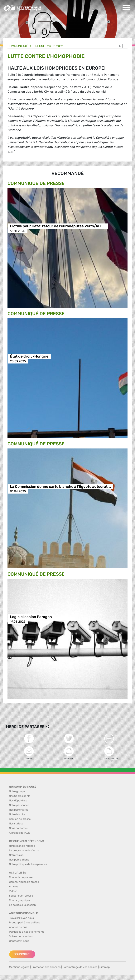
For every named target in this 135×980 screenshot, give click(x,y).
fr (119, 46)
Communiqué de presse (26, 46)
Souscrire (22, 954)
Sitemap (105, 967)
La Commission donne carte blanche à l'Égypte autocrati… (60, 487)
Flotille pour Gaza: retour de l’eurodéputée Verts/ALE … (58, 226)
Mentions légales (19, 967)
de (125, 46)
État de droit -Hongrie (29, 356)
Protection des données (46, 967)
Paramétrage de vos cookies (80, 967)
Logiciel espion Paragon (31, 617)
